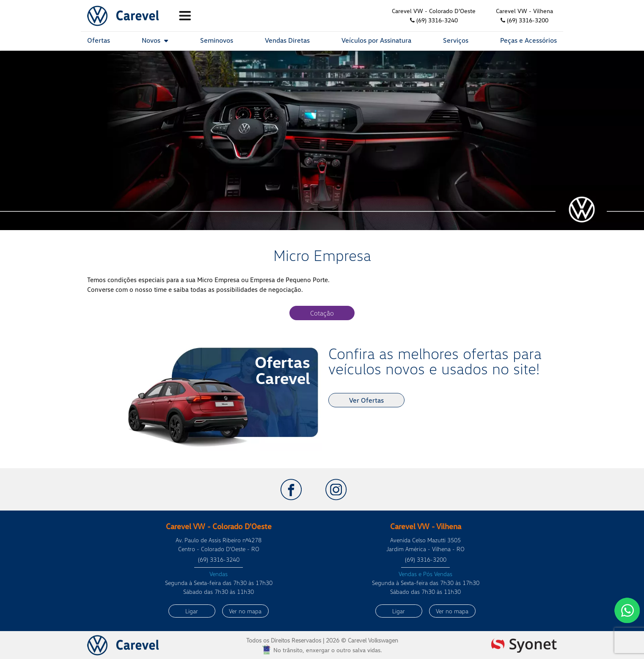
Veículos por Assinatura (376, 40)
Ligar (192, 611)
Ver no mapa (245, 611)
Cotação (322, 313)
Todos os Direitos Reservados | (322, 640)
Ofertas (99, 40)
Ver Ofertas (366, 400)
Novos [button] (155, 40)
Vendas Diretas (287, 40)
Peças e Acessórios (528, 40)
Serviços (456, 40)
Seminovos (217, 40)
